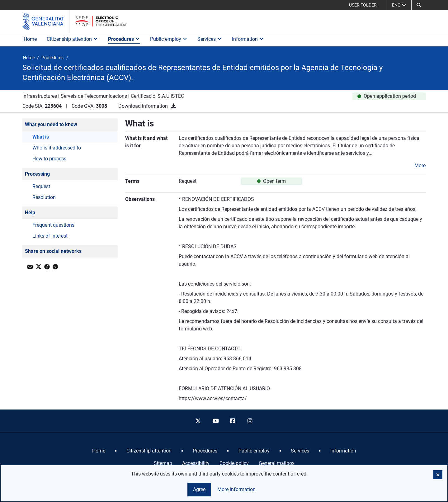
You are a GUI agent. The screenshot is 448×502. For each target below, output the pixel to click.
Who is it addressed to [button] (57, 148)
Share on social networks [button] (53, 251)
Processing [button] (37, 174)
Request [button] (41, 186)
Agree (199, 489)
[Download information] (173, 106)
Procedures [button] (124, 39)
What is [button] (41, 137)
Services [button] (210, 39)
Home (30, 39)
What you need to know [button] (51, 124)
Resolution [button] (44, 197)
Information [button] (248, 39)
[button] (419, 5)
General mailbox (277, 463)
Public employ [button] (169, 39)
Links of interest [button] (50, 236)
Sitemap (163, 463)
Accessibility (196, 463)
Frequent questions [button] (53, 225)
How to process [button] (49, 159)
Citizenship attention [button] (72, 39)
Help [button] (30, 213)
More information (236, 489)
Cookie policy (234, 463)
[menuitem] (99, 451)
